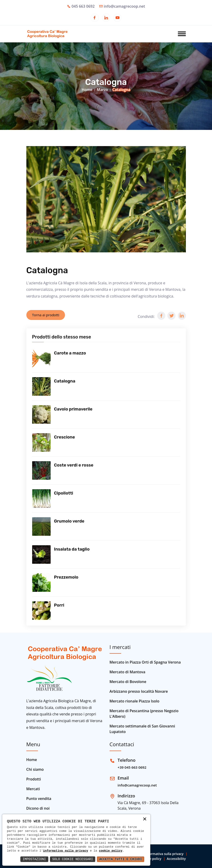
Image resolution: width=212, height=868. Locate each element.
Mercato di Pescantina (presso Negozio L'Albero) (144, 714)
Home (87, 90)
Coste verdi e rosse (74, 465)
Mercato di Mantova (128, 672)
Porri (59, 605)
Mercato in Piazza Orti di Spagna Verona (145, 662)
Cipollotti (64, 493)
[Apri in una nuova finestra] (95, 18)
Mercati (33, 789)
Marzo (102, 90)
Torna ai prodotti (46, 315)
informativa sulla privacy (66, 851)
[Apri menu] (182, 34)
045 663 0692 (83, 6)
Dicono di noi (38, 808)
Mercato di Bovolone (128, 682)
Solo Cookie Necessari (73, 859)
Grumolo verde (69, 521)
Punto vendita (39, 799)
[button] (161, 316)
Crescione (65, 437)
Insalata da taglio (72, 549)
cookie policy (111, 851)
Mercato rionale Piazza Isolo (135, 701)
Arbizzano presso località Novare (139, 691)
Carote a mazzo (70, 353)
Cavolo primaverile (73, 409)
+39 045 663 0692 (132, 767)
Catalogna (65, 381)
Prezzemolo (66, 577)
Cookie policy (151, 859)
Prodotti (34, 779)
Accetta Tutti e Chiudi (121, 859)
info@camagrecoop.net (124, 6)
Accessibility (176, 859)
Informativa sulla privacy (164, 854)
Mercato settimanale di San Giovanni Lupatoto (142, 729)
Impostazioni (34, 859)
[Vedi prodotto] (41, 358)
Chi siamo (35, 769)
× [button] (145, 819)
